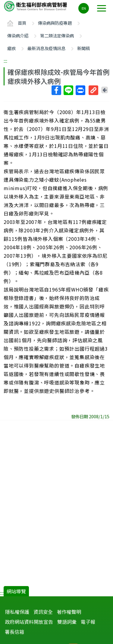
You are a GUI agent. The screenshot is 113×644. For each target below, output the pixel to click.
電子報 (88, 622)
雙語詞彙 (67, 622)
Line (68, 90)
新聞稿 (83, 48)
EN (84, 8)
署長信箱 (14, 632)
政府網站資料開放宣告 (29, 622)
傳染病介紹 (18, 35)
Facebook (56, 90)
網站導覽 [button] (16, 591)
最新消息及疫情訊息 (46, 48)
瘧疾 (11, 48)
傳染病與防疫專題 (55, 23)
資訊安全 (43, 612)
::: (5, 61)
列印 (80, 90)
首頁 (22, 23)
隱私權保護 (17, 612)
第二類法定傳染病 (57, 35)
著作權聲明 (69, 612)
